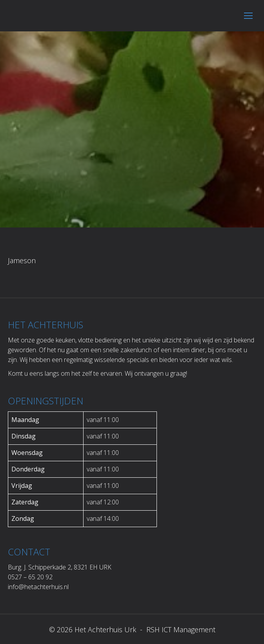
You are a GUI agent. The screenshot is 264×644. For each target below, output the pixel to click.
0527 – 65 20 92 (30, 577)
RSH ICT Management (180, 629)
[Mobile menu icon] (248, 16)
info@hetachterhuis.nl (38, 587)
